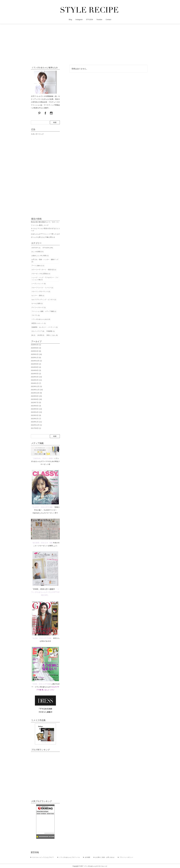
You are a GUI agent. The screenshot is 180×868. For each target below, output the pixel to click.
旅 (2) (33, 335)
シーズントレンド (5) (39, 284)
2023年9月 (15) (36, 396)
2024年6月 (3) (36, 370)
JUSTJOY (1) (36, 248)
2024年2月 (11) (36, 380)
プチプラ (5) (36, 315)
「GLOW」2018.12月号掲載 (41, 638)
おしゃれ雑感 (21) (37, 252)
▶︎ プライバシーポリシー (125, 857)
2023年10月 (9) (36, 393)
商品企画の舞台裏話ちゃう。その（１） (45, 222)
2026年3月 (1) (36, 345)
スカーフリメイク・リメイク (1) (42, 288)
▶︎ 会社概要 (86, 857)
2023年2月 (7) (36, 419)
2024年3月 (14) (36, 377)
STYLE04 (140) (48, 248)
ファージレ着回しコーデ (40, 225)
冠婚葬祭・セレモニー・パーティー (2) (45, 327)
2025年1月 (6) (36, 358)
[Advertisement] (90, 45)
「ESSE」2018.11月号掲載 (41, 684)
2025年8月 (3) (36, 348)
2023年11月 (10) (37, 390)
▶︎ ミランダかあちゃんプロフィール (68, 857)
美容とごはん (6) (52, 335)
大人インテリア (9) (38, 331)
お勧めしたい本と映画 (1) (40, 256)
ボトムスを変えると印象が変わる (43, 237)
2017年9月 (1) (36, 428)
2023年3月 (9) (36, 415)
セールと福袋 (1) (37, 303)
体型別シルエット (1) (39, 323)
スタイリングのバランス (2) (41, 291)
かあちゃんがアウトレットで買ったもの (45, 234)
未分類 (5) (41, 335)
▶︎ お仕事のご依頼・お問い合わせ (104, 857)
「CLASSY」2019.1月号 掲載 (42, 507)
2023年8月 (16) (36, 399)
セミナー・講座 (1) (38, 296)
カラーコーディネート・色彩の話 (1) (44, 270)
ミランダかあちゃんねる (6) (41, 319)
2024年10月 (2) (36, 361)
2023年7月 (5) (36, 403)
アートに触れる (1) (38, 266)
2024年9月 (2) (36, 364)
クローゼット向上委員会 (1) (41, 274)
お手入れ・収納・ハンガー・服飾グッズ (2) (45, 261)
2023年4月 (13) (36, 412)
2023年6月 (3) (36, 406)
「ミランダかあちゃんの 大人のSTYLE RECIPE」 (45, 592)
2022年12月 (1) (36, 425)
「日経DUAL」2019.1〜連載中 (43, 458)
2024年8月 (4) (36, 367)
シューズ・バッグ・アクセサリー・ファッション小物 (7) (45, 279)
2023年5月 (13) (36, 409)
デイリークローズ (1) (39, 307)
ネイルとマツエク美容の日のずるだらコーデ (45, 230)
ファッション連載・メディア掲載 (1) (44, 311)
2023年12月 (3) (36, 386)
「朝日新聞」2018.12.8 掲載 (42, 543)
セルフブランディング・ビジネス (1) (44, 300)
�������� (49, 833)
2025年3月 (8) (36, 351)
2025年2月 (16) (36, 354)
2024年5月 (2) (36, 374)
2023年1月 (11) (36, 422)
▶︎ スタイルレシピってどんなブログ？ (42, 857)
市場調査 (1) (51, 331)
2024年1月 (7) (36, 383)
